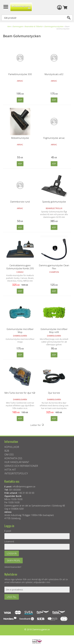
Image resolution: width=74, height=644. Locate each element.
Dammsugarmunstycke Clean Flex (54, 267)
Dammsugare (18, 26)
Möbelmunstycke (20, 138)
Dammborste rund (20, 202)
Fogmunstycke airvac (54, 138)
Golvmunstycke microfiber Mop (20, 331)
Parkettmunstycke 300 (20, 74)
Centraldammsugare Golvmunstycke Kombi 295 (20, 267)
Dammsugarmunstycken (54, 26)
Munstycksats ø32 (54, 74)
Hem (9, 26)
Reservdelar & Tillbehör (34, 26)
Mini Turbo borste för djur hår (20, 393)
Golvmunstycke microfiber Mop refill (54, 331)
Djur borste (54, 393)
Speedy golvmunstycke (54, 202)
